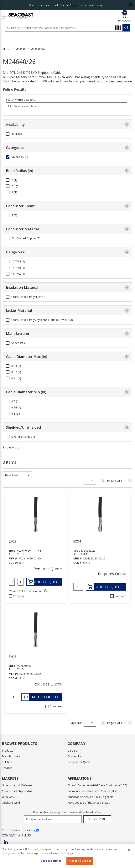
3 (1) (14, 192)
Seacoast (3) (20, 343)
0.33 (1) (16, 366)
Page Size (76, 723)
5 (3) (14, 215)
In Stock (17, 134)
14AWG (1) (18, 268)
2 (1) (14, 180)
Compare (19, 596)
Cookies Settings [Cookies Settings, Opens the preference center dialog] (51, 861)
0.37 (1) (16, 372)
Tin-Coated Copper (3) (26, 238)
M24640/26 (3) (21, 157)
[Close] (129, 850)
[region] (67, 856)
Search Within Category (21, 100)
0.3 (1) (15, 401)
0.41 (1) (16, 378)
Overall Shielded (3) (24, 437)
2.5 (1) (15, 186)
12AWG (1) (18, 261)
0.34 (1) (16, 407)
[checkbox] (8, 134)
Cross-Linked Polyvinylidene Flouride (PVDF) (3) (42, 320)
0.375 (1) (17, 414)
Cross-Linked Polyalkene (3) (29, 297)
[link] (103, 481)
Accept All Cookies (80, 861)
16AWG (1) (18, 274)
